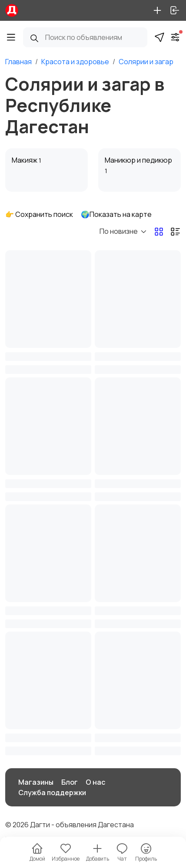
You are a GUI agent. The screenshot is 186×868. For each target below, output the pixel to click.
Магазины (36, 782)
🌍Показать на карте (116, 214)
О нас (95, 782)
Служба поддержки (52, 793)
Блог (70, 782)
